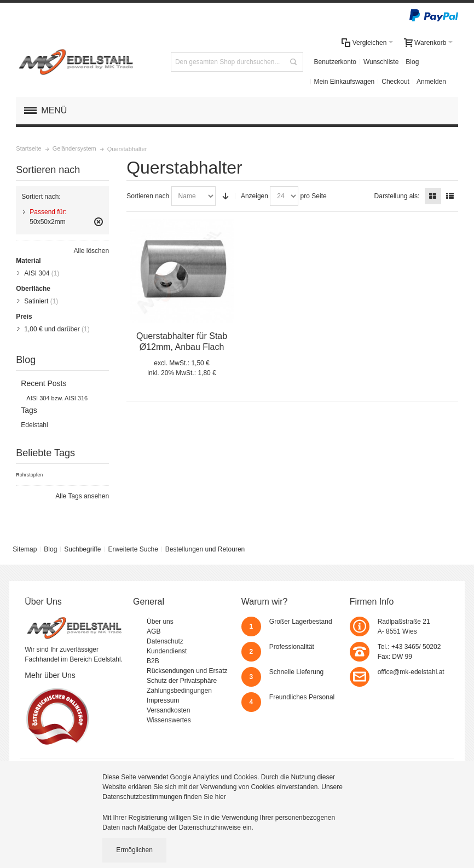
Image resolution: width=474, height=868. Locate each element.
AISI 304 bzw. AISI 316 (57, 398)
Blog (412, 62)
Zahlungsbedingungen (179, 691)
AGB (154, 631)
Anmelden (431, 82)
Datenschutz (165, 641)
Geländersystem (74, 148)
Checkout (395, 82)
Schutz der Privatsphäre (182, 681)
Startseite (28, 148)
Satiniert (36, 301)
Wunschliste (381, 62)
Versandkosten (168, 710)
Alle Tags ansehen (82, 496)
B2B (153, 661)
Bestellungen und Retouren (205, 549)
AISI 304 (37, 273)
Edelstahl (34, 425)
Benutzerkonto (335, 62)
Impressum (163, 700)
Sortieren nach (148, 196)
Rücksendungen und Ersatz (187, 671)
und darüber (52, 329)
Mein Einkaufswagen (345, 82)
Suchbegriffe (82, 549)
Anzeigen (255, 196)
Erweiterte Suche (133, 549)
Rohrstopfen (29, 475)
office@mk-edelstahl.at (411, 672)
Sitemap (25, 549)
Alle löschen (91, 251)
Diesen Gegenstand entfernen (99, 222)
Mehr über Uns (50, 675)
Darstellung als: (397, 196)
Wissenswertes (169, 720)
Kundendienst (167, 651)
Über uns (160, 622)
